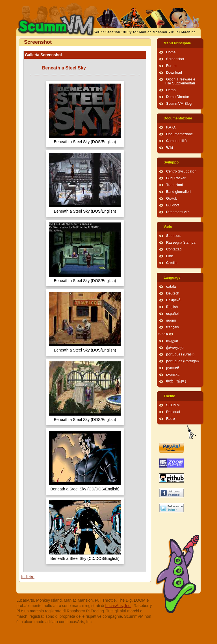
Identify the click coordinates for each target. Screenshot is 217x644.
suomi (171, 320)
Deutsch (173, 293)
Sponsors (174, 236)
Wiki (170, 148)
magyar (172, 341)
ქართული (175, 348)
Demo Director (178, 97)
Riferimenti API (178, 212)
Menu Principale (177, 43)
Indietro (28, 577)
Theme (169, 396)
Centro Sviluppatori (181, 171)
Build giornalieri (178, 192)
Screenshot (175, 59)
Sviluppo (171, 162)
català (171, 287)
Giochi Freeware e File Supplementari (180, 81)
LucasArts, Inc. (118, 606)
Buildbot (173, 205)
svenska (173, 375)
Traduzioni (174, 185)
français (172, 327)
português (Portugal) (183, 361)
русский (173, 368)
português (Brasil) (180, 354)
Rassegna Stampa (181, 243)
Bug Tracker (176, 178)
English (172, 307)
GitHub (172, 198)
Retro (171, 419)
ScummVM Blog (179, 104)
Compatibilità (176, 141)
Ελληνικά (173, 300)
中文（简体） (177, 381)
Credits (172, 263)
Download (174, 73)
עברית (163, 334)
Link (170, 256)
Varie (168, 227)
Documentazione (178, 118)
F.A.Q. (171, 127)
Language (172, 278)
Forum (171, 66)
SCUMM (173, 405)
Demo (171, 90)
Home (171, 52)
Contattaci (174, 249)
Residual (173, 412)
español (172, 314)
